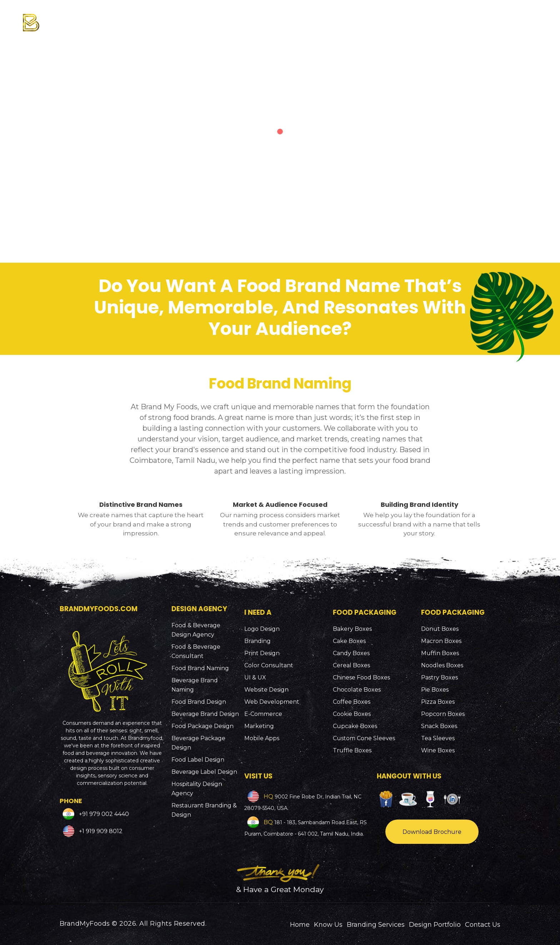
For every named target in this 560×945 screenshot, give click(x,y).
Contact (518, 19)
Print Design (262, 653)
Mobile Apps (262, 738)
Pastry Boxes (439, 677)
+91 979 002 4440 (103, 814)
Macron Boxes (441, 641)
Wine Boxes (438, 750)
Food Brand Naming (200, 668)
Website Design (266, 690)
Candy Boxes (351, 653)
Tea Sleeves (438, 738)
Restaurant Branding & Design (204, 810)
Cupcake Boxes (355, 726)
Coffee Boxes (352, 702)
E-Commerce (263, 714)
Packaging (394, 19)
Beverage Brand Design (205, 714)
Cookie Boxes (352, 714)
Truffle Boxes (352, 750)
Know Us (259, 19)
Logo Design (262, 629)
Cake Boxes (349, 641)
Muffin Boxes (440, 653)
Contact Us (483, 925)
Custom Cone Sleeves (364, 738)
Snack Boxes (439, 726)
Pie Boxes (435, 690)
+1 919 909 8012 (100, 831)
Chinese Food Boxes (361, 677)
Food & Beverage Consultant (196, 651)
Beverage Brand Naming (195, 685)
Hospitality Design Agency (197, 789)
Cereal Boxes (351, 665)
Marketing (259, 726)
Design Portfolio (459, 19)
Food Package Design (202, 726)
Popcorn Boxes (443, 714)
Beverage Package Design (198, 743)
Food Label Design (198, 760)
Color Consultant (269, 665)
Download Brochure (432, 832)
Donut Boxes (440, 629)
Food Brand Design (199, 702)
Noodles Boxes (442, 665)
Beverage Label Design (204, 772)
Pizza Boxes (438, 702)
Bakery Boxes (352, 629)
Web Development (272, 702)
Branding (257, 641)
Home (300, 925)
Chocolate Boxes (357, 690)
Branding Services (323, 19)
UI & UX (255, 677)
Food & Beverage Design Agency (196, 630)
